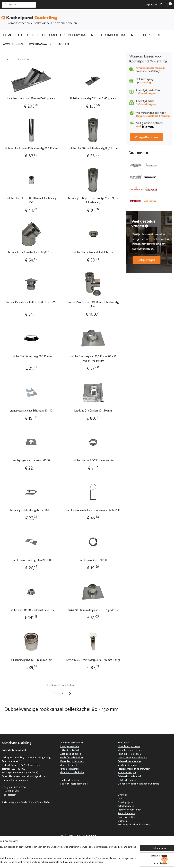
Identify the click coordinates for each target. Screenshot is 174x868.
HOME (7, 35)
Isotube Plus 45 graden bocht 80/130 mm (31, 252)
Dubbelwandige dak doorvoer (133, 758)
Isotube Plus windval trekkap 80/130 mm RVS (31, 302)
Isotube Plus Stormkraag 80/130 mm (31, 356)
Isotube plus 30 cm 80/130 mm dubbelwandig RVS (31, 200)
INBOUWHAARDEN (82, 35)
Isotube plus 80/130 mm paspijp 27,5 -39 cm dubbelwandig (93, 200)
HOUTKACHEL (54, 35)
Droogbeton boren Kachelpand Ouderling (138, 784)
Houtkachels (124, 743)
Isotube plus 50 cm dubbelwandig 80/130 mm (93, 148)
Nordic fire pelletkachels (71, 758)
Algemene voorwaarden (129, 810)
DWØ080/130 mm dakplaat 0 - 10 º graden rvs (93, 610)
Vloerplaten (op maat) (129, 746)
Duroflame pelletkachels (71, 743)
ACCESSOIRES (15, 44)
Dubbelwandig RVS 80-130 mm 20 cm (31, 660)
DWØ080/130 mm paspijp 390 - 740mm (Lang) (93, 660)
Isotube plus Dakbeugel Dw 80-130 (31, 560)
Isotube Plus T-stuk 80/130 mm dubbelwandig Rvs (93, 304)
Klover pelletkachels (69, 746)
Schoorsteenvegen (127, 772)
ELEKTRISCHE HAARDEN (118, 35)
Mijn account (154, 5)
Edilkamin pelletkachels (71, 750)
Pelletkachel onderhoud (129, 776)
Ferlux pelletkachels (69, 769)
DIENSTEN (63, 44)
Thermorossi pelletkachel (72, 772)
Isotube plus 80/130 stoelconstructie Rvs (31, 610)
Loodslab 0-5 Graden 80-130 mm (93, 410)
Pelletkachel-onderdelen (130, 761)
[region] (65, 855)
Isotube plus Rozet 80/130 (93, 560)
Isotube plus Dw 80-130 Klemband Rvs (93, 460)
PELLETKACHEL (27, 35)
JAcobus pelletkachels (70, 754)
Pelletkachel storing (127, 780)
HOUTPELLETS (150, 35)
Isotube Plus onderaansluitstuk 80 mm (93, 252)
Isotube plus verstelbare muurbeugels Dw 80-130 (93, 510)
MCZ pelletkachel (68, 765)
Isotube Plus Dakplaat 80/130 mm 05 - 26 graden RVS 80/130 (93, 358)
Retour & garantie (127, 813)
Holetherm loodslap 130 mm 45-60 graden (31, 98)
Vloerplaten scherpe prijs (130, 750)
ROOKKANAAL (40, 44)
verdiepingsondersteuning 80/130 (31, 460)
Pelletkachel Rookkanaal (129, 754)
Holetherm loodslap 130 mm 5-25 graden (93, 98)
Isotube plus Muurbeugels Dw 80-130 (31, 510)
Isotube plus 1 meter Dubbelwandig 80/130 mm (31, 148)
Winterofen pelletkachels (72, 761)
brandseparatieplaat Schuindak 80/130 (31, 410)
